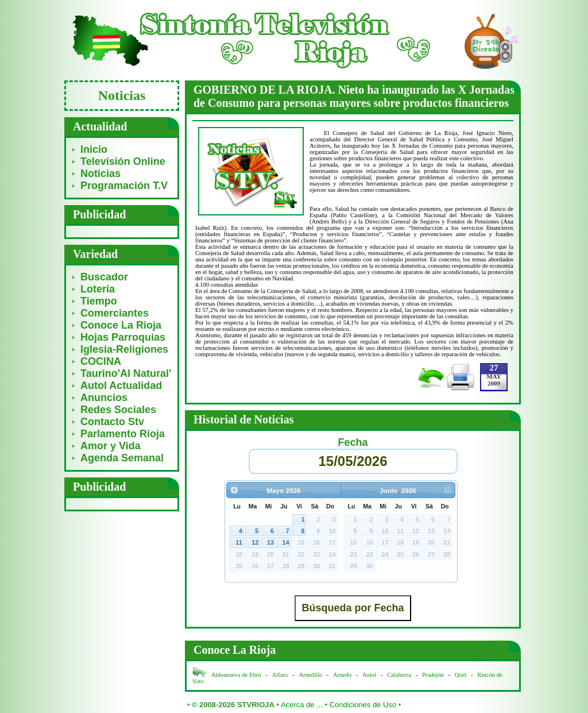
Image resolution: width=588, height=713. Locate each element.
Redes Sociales (118, 410)
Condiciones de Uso (363, 705)
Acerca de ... (302, 705)
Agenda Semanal (122, 458)
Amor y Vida (111, 446)
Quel (461, 675)
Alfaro (280, 675)
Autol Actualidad (121, 386)
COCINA (101, 361)
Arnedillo (310, 675)
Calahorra (399, 675)
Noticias (100, 174)
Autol (370, 675)
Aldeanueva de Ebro (236, 675)
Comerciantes (115, 313)
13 (270, 542)
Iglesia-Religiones (124, 349)
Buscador (104, 277)
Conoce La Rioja (121, 325)
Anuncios (104, 398)
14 (286, 542)
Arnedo (342, 675)
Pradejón (433, 675)
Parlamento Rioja (123, 434)
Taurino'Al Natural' (126, 373)
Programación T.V (124, 186)
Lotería (98, 289)
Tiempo (99, 301)
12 (255, 542)
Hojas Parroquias (123, 337)
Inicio (94, 149)
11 (239, 542)
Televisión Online (123, 161)
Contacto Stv (112, 422)
